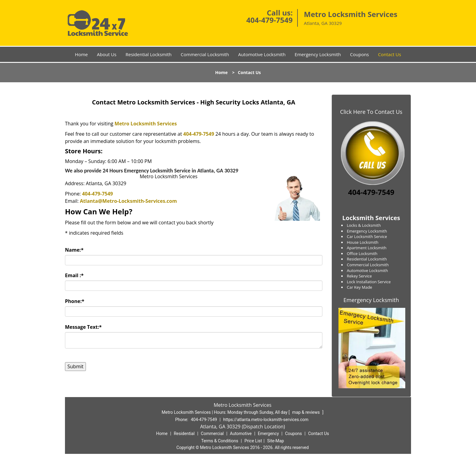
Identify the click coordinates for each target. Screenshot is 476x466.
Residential (184, 434)
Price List (253, 441)
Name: (74, 250)
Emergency (268, 434)
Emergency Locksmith (318, 54)
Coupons (359, 54)
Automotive (241, 434)
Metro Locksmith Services (146, 124)
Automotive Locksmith (262, 54)
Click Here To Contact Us (371, 112)
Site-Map (275, 441)
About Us (107, 54)
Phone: (75, 301)
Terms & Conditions (220, 441)
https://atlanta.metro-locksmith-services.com (266, 420)
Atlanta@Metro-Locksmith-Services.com (128, 201)
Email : (74, 275)
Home (81, 54)
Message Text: (83, 327)
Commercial (212, 434)
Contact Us (389, 54)
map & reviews (307, 412)
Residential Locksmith (148, 54)
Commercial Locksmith (205, 54)
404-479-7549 (269, 20)
